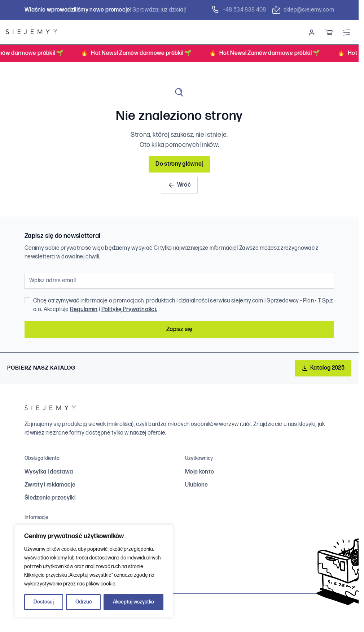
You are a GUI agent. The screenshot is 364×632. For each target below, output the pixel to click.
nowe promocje (110, 10)
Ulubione (197, 485)
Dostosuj (44, 602)
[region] (94, 571)
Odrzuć (84, 602)
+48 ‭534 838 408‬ (239, 10)
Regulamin (84, 310)
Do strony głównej (179, 164)
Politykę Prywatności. (129, 310)
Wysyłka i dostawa (49, 472)
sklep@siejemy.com (303, 10)
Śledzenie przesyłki (50, 498)
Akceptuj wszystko (133, 602)
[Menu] (346, 32)
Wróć (179, 185)
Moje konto (199, 472)
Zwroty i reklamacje (50, 485)
